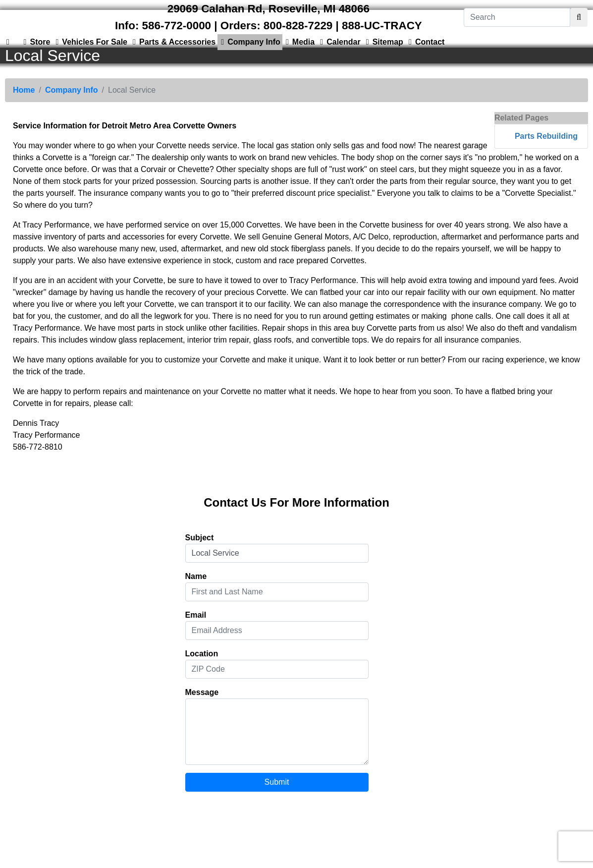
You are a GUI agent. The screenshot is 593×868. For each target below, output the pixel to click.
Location (202, 654)
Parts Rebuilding (546, 136)
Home (24, 90)
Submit (277, 782)
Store (35, 42)
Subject (200, 538)
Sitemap (383, 42)
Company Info (249, 42)
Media (298, 42)
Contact (425, 42)
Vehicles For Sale (90, 42)
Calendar (338, 42)
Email (196, 615)
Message (202, 692)
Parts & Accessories (172, 42)
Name (196, 576)
